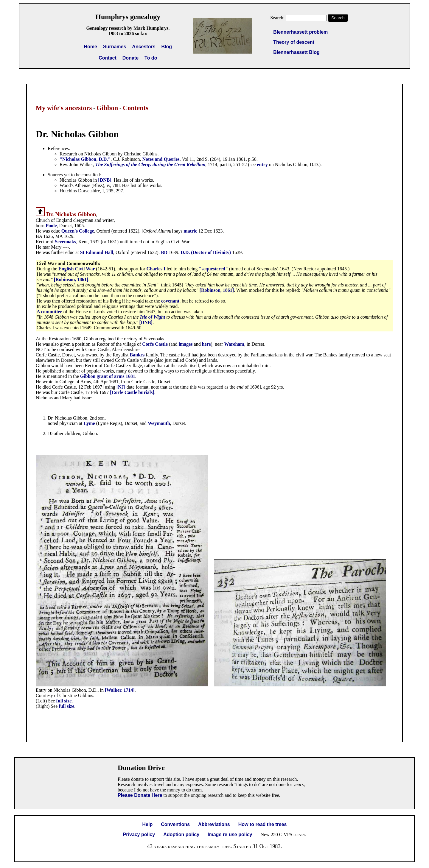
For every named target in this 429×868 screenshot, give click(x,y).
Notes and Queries (161, 159)
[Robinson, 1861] (71, 279)
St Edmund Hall (97, 252)
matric (191, 231)
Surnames (115, 47)
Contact (108, 58)
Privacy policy (139, 835)
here (206, 344)
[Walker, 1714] (120, 690)
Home (91, 47)
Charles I (156, 269)
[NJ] (121, 387)
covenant (170, 301)
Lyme (90, 423)
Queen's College (78, 231)
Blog (167, 47)
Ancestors (144, 47)
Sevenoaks (65, 242)
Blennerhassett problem (300, 32)
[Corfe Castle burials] (132, 392)
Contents (136, 108)
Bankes (138, 355)
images (185, 344)
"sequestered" (213, 269)
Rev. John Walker (76, 165)
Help (148, 824)
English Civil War (77, 269)
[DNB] (105, 180)
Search (338, 18)
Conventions (175, 824)
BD (165, 252)
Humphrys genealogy (128, 17)
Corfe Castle (155, 344)
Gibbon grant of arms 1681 (108, 376)
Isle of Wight (153, 317)
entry (262, 165)
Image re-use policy (230, 835)
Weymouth (159, 423)
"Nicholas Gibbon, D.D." (85, 159)
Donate (130, 58)
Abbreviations (214, 824)
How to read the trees (263, 824)
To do (151, 58)
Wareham (234, 344)
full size (64, 701)
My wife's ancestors (64, 108)
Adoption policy (181, 835)
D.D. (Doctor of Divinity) (206, 252)
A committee (50, 312)
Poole (51, 226)
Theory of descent (294, 42)
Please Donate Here (140, 795)
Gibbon (107, 108)
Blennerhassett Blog (296, 52)
